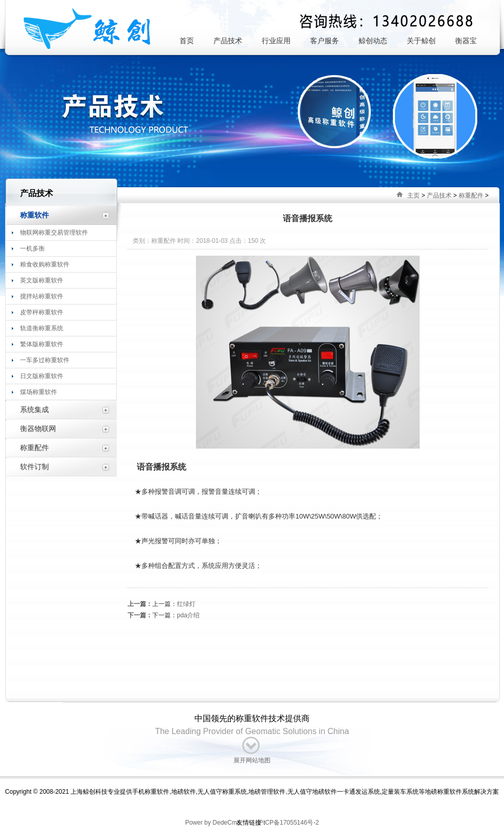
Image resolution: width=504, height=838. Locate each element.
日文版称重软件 (42, 376)
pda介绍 (188, 615)
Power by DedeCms (213, 823)
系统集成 (34, 409)
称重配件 (471, 195)
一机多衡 (32, 248)
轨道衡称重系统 (42, 328)
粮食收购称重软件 (45, 264)
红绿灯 (186, 604)
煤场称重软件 (39, 392)
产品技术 (439, 195)
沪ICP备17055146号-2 (287, 823)
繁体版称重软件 (42, 344)
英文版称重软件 (42, 280)
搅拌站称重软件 (42, 296)
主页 (413, 195)
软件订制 (34, 467)
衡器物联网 (38, 429)
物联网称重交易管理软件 (54, 233)
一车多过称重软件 (45, 360)
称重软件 (34, 215)
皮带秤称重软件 (42, 312)
